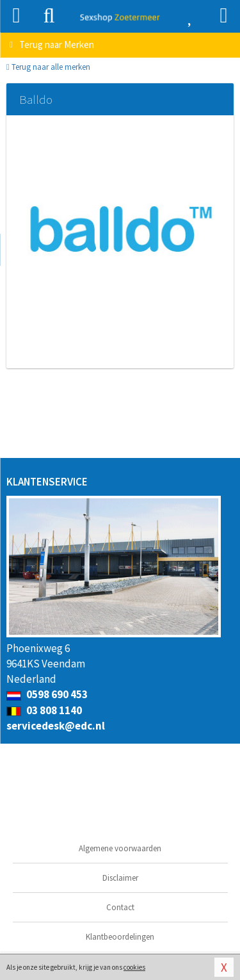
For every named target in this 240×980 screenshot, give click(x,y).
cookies (134, 967)
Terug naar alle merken (48, 67)
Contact (120, 907)
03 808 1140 (44, 710)
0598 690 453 (47, 694)
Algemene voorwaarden (120, 848)
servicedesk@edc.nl (56, 726)
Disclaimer (120, 878)
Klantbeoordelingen (120, 937)
